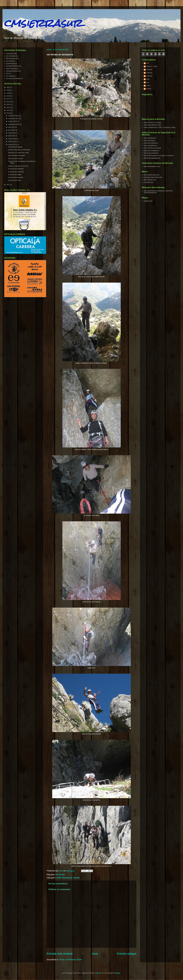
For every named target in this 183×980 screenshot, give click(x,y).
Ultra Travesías (11, 69)
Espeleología (10, 64)
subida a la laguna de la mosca (18, 166)
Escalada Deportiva (13, 66)
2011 (8, 185)
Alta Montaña (11, 56)
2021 (8, 87)
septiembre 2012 (14, 124)
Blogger (118, 973)
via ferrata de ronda (14, 180)
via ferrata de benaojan (16, 177)
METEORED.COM (150, 180)
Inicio (95, 954)
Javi (147, 63)
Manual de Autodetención (152, 158)
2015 (8, 105)
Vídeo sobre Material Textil (152, 125)
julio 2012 (12, 127)
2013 (8, 110)
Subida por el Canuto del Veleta (18, 153)
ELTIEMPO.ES (149, 182)
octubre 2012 (13, 121)
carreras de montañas (13, 79)
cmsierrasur (43, 23)
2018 (8, 96)
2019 (8, 93)
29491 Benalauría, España (68, 878)
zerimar (149, 89)
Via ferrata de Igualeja (15, 147)
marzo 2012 (12, 139)
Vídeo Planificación (150, 138)
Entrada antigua (127, 954)
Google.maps (148, 201)
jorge (148, 79)
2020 (8, 90)
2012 (8, 113)
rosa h (148, 86)
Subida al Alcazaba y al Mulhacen (19, 150)
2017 (8, 99)
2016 (8, 102)
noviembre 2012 (14, 119)
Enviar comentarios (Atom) (71, 960)
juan (148, 82)
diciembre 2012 (14, 116)
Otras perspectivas (12, 71)
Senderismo (10, 54)
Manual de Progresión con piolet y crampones (159, 156)
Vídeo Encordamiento (151, 143)
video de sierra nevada (15, 159)
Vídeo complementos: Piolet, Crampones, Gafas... (160, 127)
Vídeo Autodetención (151, 146)
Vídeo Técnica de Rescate (152, 148)
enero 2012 (12, 144)
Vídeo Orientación (150, 141)
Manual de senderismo (151, 153)
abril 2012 (12, 136)
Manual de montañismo (151, 151)
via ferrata (60, 875)
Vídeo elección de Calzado (152, 122)
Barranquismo (11, 58)
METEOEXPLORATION (151, 175)
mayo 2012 (12, 133)
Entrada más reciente (60, 954)
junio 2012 (12, 130)
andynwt (98, 973)
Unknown (149, 70)
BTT (8, 74)
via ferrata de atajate (15, 175)
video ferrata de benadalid (17, 156)
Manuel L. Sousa (152, 66)
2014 (8, 108)
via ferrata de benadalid (16, 169)
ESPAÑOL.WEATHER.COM (153, 177)
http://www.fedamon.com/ (152, 166)
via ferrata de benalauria (16, 172)
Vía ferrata (10, 76)
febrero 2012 (13, 142)
